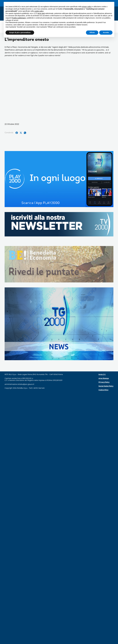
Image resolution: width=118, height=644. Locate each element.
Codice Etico (103, 390)
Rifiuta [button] (92, 32)
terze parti (41, 13)
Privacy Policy (104, 382)
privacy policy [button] (87, 7)
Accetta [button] (106, 32)
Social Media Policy (106, 386)
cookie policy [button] (39, 11)
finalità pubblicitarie (19, 18)
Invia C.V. (102, 374)
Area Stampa (104, 378)
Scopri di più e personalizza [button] (20, 32)
